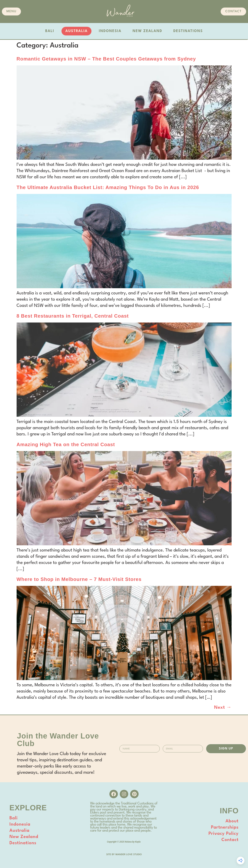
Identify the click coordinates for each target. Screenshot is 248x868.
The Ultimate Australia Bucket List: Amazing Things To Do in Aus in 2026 (108, 187)
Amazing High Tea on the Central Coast (66, 444)
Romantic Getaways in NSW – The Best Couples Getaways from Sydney (106, 59)
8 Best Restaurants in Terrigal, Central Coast (73, 316)
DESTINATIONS (188, 31)
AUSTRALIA (76, 31)
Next (223, 708)
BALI (50, 31)
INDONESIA (110, 31)
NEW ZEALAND (147, 31)
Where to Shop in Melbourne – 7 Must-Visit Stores (79, 579)
